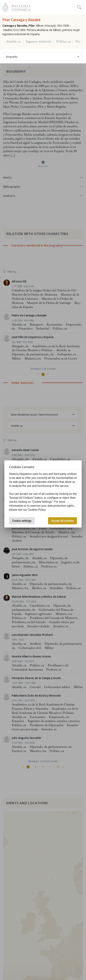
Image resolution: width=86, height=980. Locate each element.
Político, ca (63, 42)
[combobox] (43, 56)
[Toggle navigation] (79, 7)
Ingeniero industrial (38, 42)
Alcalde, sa (13, 42)
